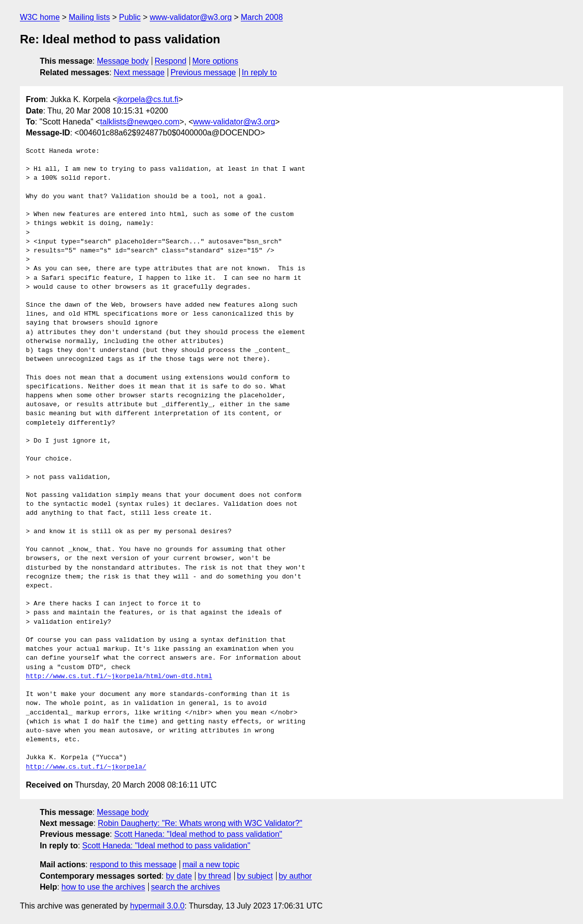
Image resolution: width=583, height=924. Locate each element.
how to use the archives (103, 887)
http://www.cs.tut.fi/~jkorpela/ (86, 767)
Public (130, 17)
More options (216, 61)
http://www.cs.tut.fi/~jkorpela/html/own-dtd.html (119, 677)
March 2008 (262, 17)
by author (295, 876)
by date (179, 876)
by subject (255, 876)
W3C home (40, 17)
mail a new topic (211, 865)
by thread (215, 876)
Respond (171, 61)
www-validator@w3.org (191, 17)
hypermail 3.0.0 (157, 906)
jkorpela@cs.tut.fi (148, 99)
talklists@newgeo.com (140, 122)
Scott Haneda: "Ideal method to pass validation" (198, 834)
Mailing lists (89, 17)
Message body (123, 61)
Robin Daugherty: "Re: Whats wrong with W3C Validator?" (200, 823)
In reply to (259, 72)
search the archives (186, 887)
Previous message (203, 72)
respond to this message (133, 865)
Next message (139, 72)
